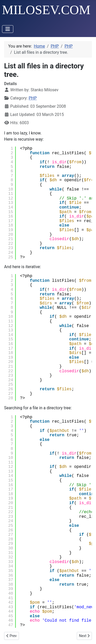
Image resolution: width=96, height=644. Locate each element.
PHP (33, 98)
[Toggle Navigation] (8, 29)
